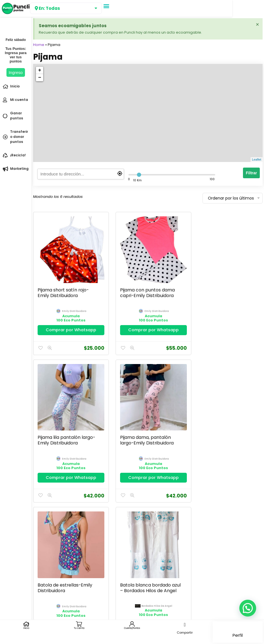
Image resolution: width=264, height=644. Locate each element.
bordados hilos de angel (230, 450)
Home (39, 45)
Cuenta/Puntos (132, 628)
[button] (106, 6)
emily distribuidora (72, 307)
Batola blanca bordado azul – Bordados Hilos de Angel (221, 435)
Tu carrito (79, 628)
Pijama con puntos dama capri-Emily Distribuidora (144, 289)
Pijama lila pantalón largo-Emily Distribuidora (224, 289)
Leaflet (257, 159)
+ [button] (40, 70)
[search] (81, 174)
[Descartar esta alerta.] (257, 25)
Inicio (26, 628)
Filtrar (251, 173)
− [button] (40, 78)
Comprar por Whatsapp (69, 326)
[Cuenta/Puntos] (132, 624)
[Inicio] (27, 624)
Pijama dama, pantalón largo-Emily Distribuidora (64, 432)
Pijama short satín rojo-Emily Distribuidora (63, 289)
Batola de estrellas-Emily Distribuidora (144, 432)
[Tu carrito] (79, 624)
